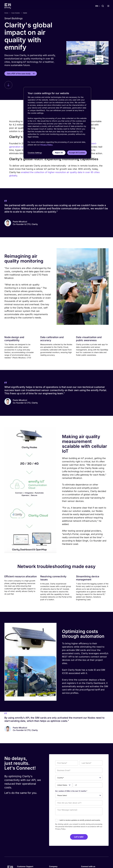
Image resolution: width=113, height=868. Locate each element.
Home (6, 13)
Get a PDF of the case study (19, 74)
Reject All (59, 153)
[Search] (103, 6)
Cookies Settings (35, 153)
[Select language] (98, 6)
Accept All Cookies (77, 153)
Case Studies (16, 13)
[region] (57, 123)
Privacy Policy (60, 829)
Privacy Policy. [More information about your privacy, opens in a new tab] (47, 145)
